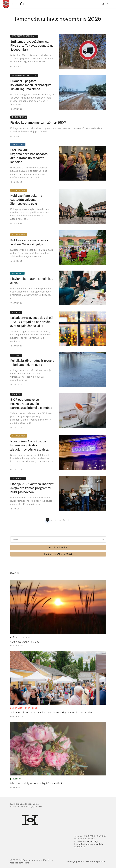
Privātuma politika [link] (95, 861)
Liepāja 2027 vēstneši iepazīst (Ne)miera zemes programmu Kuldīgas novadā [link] (32, 488)
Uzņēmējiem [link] (18, 144)
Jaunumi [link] (16, 312)
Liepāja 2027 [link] (18, 478)
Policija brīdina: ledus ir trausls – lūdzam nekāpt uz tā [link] (32, 363)
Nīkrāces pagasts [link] (21, 636)
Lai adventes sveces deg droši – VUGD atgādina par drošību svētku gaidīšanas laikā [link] (32, 322)
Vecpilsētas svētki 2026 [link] (25, 707)
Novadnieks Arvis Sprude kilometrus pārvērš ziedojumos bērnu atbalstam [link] (31, 445)
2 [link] (52, 520)
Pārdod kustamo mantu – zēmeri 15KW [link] (38, 123)
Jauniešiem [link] (17, 273)
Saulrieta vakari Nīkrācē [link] (25, 641)
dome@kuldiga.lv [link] (92, 841)
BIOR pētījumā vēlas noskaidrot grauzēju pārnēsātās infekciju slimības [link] (31, 404)
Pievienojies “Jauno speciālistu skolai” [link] (32, 281)
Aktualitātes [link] (19, 190)
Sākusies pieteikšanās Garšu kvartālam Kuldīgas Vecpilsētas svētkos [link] (52, 712)
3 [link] (56, 520)
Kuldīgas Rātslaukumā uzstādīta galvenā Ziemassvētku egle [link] (26, 200)
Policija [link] (16, 355)
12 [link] (64, 520)
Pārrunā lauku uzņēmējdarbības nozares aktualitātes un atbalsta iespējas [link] (29, 156)
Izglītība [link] (17, 778)
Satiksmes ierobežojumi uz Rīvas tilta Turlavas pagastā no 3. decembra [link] (32, 46)
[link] (50, 4)
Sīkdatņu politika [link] (75, 861)
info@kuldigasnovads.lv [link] (91, 843)
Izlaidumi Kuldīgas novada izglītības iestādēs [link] (37, 783)
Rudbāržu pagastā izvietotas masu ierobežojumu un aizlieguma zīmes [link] (32, 85)
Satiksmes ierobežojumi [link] (24, 36)
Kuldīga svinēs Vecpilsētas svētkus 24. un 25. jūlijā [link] (29, 242)
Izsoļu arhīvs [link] (19, 117)
